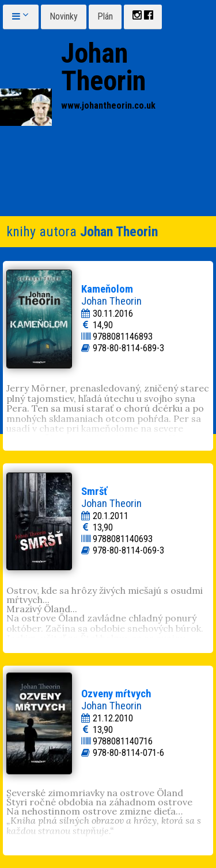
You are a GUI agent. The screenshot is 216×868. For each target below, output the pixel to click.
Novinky (64, 16)
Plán (105, 16)
